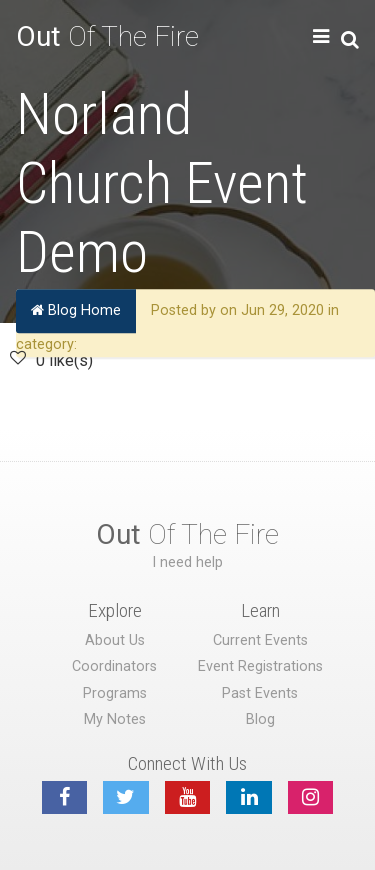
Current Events (260, 640)
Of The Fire (107, 36)
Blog (260, 719)
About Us (115, 640)
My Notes (115, 719)
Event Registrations (260, 666)
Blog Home (76, 311)
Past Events (260, 693)
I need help (187, 562)
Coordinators (114, 666)
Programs (115, 693)
